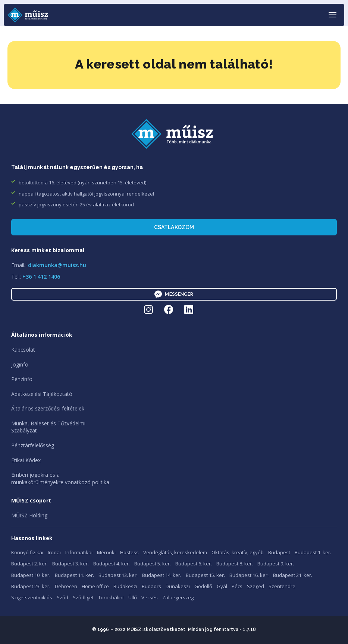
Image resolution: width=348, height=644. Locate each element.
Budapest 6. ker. (194, 564)
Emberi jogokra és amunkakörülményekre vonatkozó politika (60, 478)
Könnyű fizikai (27, 552)
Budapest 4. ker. (112, 564)
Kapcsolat (23, 350)
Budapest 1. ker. (313, 552)
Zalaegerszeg (178, 597)
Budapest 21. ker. (293, 575)
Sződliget (83, 597)
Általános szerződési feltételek (48, 408)
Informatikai (79, 552)
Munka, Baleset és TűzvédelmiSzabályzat (48, 427)
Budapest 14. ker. (162, 575)
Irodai (54, 552)
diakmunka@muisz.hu (57, 265)
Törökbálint (111, 597)
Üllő (133, 597)
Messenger (174, 294)
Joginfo (20, 364)
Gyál (222, 586)
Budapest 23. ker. (31, 586)
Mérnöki (106, 552)
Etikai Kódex (26, 460)
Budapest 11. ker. (74, 575)
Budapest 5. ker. (153, 564)
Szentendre (282, 586)
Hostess (129, 552)
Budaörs (151, 586)
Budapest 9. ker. (276, 564)
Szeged (255, 586)
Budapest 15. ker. (205, 575)
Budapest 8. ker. (235, 564)
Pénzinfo (22, 379)
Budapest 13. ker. (118, 575)
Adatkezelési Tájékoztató (42, 394)
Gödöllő (203, 586)
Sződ (62, 597)
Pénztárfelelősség (33, 445)
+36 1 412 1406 (41, 277)
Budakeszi (125, 586)
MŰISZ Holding (29, 515)
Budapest (279, 552)
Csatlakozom (174, 227)
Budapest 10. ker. (31, 575)
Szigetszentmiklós (32, 597)
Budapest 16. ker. (249, 575)
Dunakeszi (178, 586)
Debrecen (66, 586)
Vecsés (150, 597)
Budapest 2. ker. (29, 564)
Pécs (237, 586)
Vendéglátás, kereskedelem (175, 552)
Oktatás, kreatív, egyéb (238, 552)
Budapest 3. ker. (70, 564)
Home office (95, 586)
